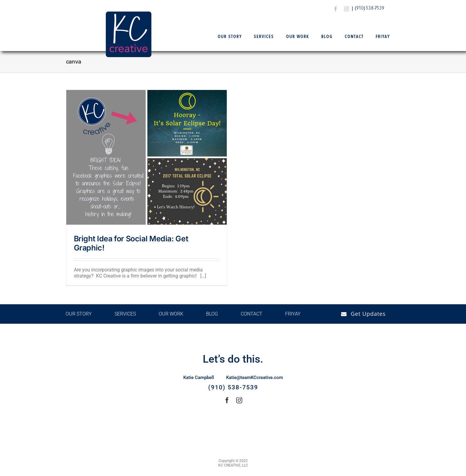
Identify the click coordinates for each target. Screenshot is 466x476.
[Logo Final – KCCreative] (129, 14)
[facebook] (336, 9)
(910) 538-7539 (369, 9)
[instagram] (347, 9)
